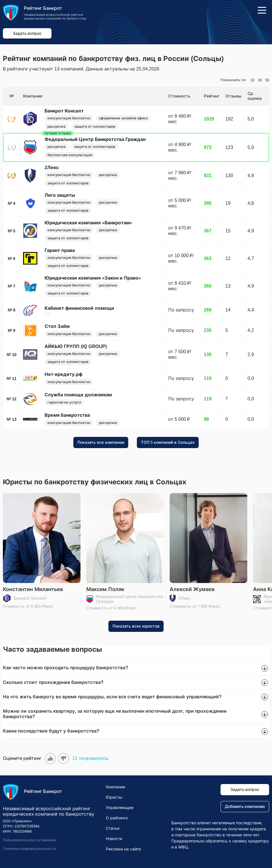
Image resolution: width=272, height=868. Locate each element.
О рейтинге (117, 818)
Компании (115, 787)
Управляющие (120, 808)
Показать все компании (101, 442)
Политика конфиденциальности (29, 849)
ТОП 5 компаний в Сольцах (168, 442)
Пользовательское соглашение (29, 840)
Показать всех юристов (136, 626)
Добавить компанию (245, 807)
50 (267, 80)
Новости (114, 839)
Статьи (113, 828)
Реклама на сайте (123, 849)
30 (260, 80)
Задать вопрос (27, 33)
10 (252, 80)
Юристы (114, 797)
